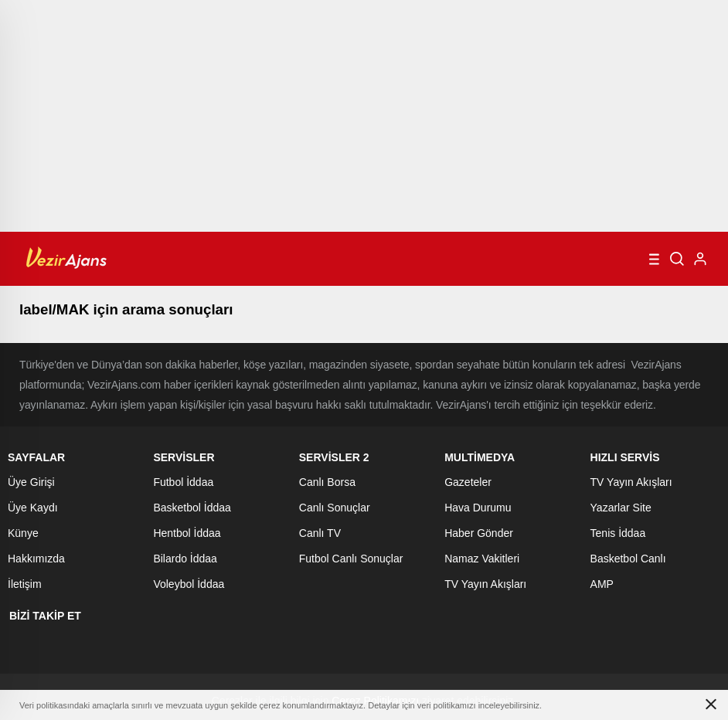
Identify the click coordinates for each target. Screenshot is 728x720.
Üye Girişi (31, 482)
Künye (23, 533)
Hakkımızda (36, 559)
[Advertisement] (364, 116)
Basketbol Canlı (628, 559)
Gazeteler (468, 482)
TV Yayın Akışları (485, 584)
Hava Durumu (478, 508)
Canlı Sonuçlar (335, 508)
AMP (602, 584)
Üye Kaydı (33, 508)
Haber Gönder (479, 533)
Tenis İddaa (618, 533)
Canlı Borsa (327, 482)
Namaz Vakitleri (482, 559)
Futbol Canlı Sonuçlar (351, 559)
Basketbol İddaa (192, 508)
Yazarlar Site (621, 508)
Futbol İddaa (183, 482)
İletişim (25, 584)
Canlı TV (320, 533)
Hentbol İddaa (187, 533)
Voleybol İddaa (189, 584)
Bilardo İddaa (185, 559)
